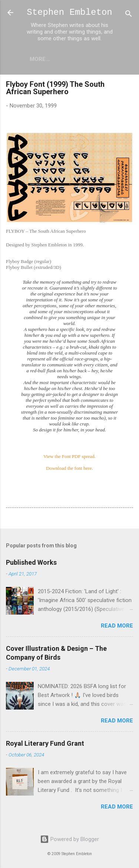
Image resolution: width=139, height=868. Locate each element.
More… (40, 59)
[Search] (129, 15)
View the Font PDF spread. (69, 456)
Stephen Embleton (69, 12)
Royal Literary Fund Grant (45, 743)
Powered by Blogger (69, 839)
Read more (117, 626)
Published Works (31, 562)
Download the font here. (69, 468)
